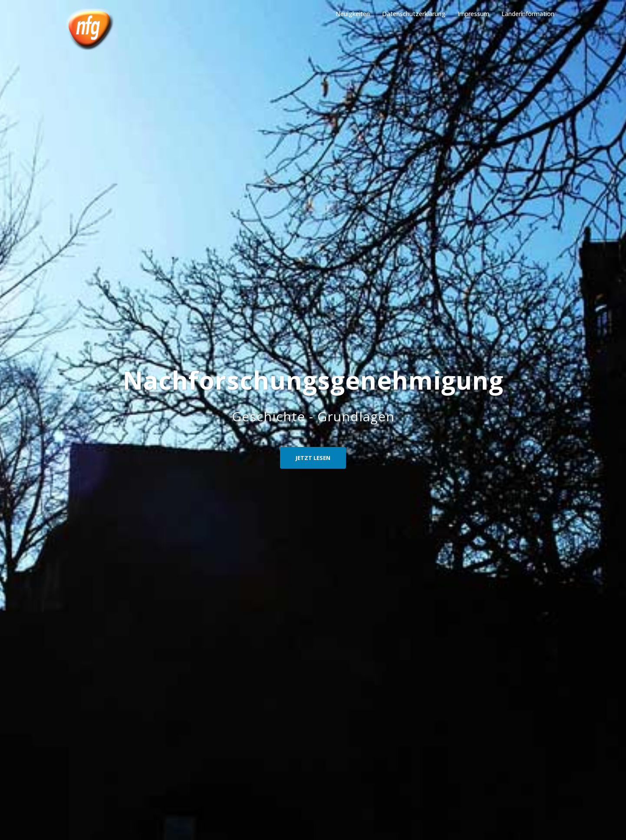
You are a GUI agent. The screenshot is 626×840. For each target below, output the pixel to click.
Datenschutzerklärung (414, 14)
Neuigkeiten (353, 14)
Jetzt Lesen (313, 458)
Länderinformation (528, 14)
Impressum (473, 14)
